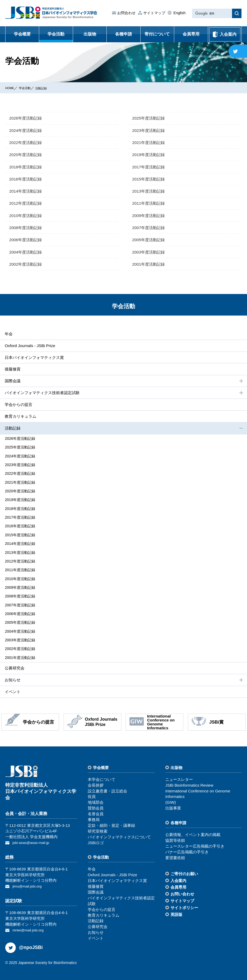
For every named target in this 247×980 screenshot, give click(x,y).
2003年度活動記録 (150, 254)
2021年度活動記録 (150, 143)
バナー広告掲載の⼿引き (187, 847)
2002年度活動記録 (27, 266)
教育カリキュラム (20, 421)
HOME (11, 88)
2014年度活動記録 (27, 192)
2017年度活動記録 (150, 167)
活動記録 (48, 88)
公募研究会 (14, 663)
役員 (92, 792)
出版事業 (173, 804)
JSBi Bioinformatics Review (189, 780)
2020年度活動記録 (27, 155)
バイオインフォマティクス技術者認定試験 (124, 396)
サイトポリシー (184, 903)
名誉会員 (96, 809)
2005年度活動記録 (150, 242)
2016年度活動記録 (27, 180)
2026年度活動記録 (27, 118)
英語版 (176, 910)
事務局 (94, 815)
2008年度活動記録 (27, 229)
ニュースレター (179, 775)
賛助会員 (96, 804)
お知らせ (124, 675)
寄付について (157, 34)
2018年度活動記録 (27, 167)
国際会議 (124, 385)
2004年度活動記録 (27, 254)
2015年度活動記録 (150, 180)
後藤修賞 (12, 372)
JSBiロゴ (96, 838)
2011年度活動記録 (150, 205)
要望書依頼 (175, 853)
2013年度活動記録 (150, 192)
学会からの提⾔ (18, 408)
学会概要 (22, 34)
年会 (8, 336)
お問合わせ (126, 13)
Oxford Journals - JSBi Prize (30, 348)
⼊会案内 (178, 876)
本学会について (102, 775)
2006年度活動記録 (27, 242)
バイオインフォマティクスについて (119, 832)
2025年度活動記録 (150, 118)
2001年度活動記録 (150, 266)
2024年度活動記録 (27, 130)
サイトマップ (154, 13)
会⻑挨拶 (96, 780)
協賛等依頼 (175, 836)
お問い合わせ (182, 889)
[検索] (212, 14)
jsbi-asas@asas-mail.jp (33, 838)
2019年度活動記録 (150, 155)
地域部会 (96, 798)
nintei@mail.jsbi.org (30, 924)
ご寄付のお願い (184, 869)
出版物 (90, 34)
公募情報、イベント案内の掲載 (193, 830)
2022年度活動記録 (27, 143)
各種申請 (124, 34)
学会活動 (56, 34)
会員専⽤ (178, 883)
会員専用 (191, 34)
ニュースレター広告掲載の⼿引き (195, 841)
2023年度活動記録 (150, 130)
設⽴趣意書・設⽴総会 (107, 786)
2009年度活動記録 (150, 217)
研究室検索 (98, 826)
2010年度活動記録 (27, 217)
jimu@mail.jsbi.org (29, 881)
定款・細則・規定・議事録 (111, 821)
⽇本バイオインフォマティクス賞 (35, 360)
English (179, 13)
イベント (12, 687)
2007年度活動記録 (150, 229)
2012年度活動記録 (27, 205)
